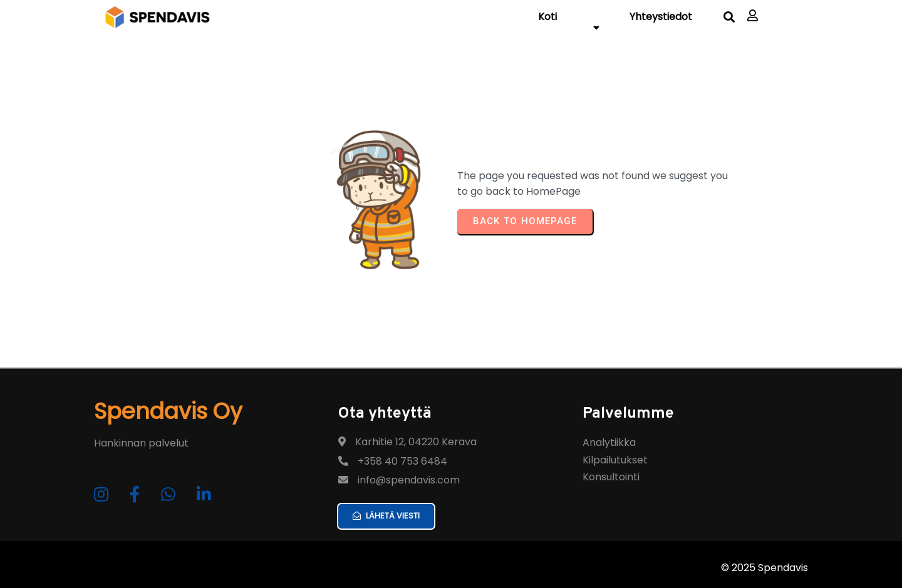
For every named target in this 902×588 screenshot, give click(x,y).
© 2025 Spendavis (765, 568)
